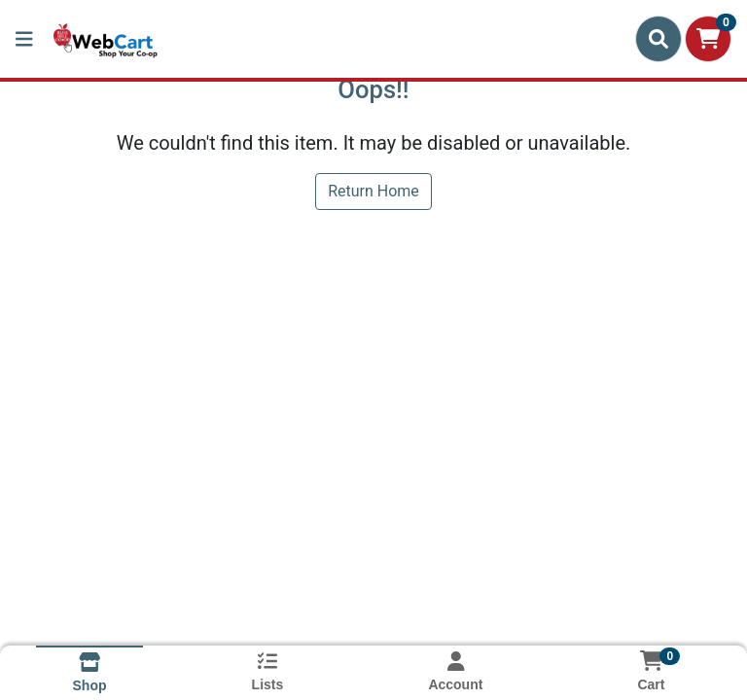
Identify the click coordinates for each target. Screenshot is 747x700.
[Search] (658, 39)
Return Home (373, 191)
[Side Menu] (24, 39)
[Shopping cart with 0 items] (708, 39)
